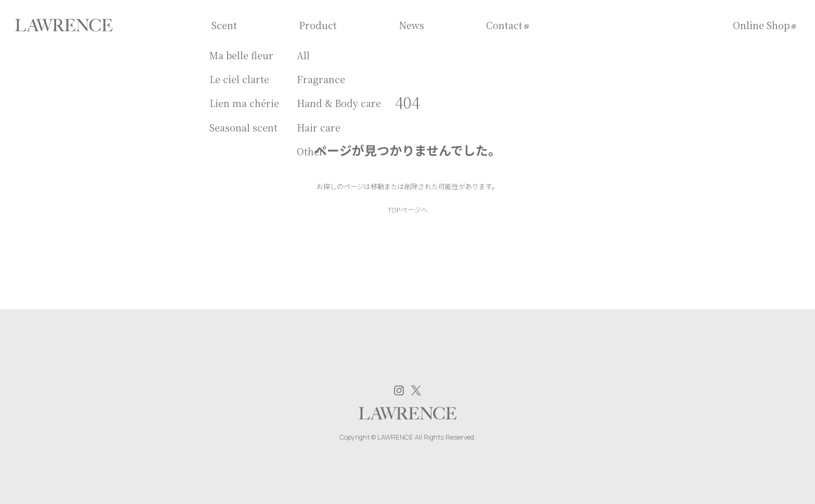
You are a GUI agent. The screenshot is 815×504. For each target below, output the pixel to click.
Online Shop (761, 25)
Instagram (399, 391)
